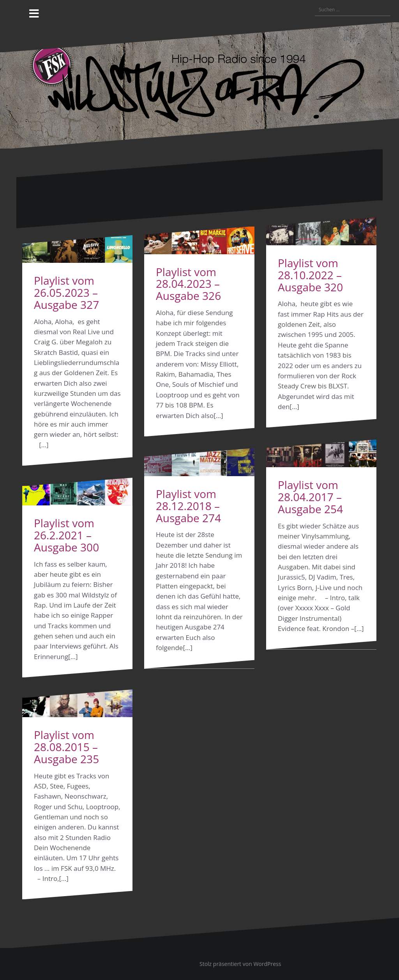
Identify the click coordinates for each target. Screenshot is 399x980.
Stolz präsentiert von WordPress (240, 964)
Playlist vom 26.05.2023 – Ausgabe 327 (66, 292)
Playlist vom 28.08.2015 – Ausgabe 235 (66, 747)
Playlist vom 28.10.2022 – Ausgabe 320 (310, 275)
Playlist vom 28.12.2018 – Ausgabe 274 (188, 506)
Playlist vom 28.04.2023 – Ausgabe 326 (188, 284)
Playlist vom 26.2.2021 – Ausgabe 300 (66, 535)
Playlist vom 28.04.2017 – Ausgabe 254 (310, 497)
